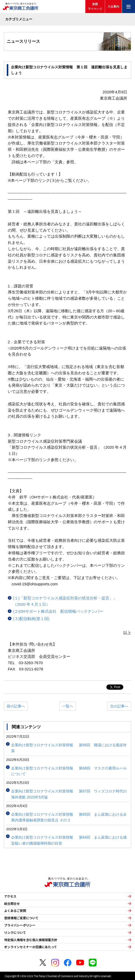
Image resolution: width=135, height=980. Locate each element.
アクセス (10, 896)
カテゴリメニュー (19, 19)
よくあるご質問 (15, 911)
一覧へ (68, 706)
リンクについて (15, 933)
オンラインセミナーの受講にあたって (31, 947)
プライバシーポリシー (20, 925)
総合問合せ (12, 904)
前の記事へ (16, 706)
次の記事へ (119, 706)
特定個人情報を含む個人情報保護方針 (31, 940)
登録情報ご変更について (21, 918)
